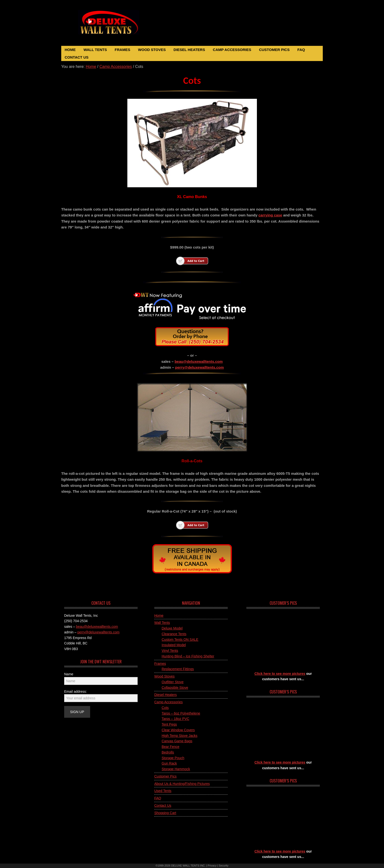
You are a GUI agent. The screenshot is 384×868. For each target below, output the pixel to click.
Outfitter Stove (173, 682)
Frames (160, 664)
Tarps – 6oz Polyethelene (181, 713)
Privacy (212, 866)
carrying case (270, 215)
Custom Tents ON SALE (180, 640)
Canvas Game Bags (177, 741)
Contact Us (163, 805)
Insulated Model (174, 645)
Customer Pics (165, 776)
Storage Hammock (176, 769)
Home (159, 616)
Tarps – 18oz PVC (175, 719)
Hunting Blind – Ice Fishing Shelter (188, 656)
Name (69, 674)
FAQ (158, 798)
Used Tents (163, 791)
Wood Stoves (164, 676)
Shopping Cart (165, 813)
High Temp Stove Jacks (180, 736)
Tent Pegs (169, 724)
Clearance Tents (174, 634)
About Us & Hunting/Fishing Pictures (182, 784)
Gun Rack (169, 763)
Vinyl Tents (170, 651)
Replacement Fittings (178, 669)
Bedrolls (168, 752)
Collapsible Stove (175, 688)
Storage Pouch (173, 758)
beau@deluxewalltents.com (199, 361)
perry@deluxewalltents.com (199, 367)
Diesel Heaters (166, 695)
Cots (165, 708)
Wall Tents (162, 623)
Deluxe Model (172, 628)
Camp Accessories (168, 702)
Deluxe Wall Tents (114, 25)
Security (224, 866)
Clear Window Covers (178, 730)
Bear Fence (170, 747)
